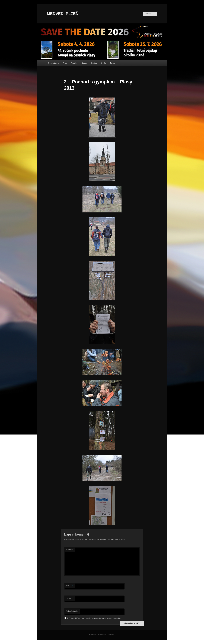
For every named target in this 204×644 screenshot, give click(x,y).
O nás (103, 63)
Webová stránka (72, 611)
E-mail (70, 598)
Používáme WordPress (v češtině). (102, 635)
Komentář (69, 549)
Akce (65, 63)
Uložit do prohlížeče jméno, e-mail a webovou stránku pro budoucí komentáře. (94, 618)
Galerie (84, 63)
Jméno (70, 586)
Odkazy (113, 63)
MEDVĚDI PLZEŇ (63, 14)
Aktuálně (74, 63)
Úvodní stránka (53, 63)
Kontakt (94, 63)
